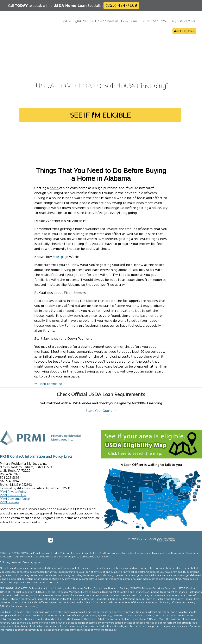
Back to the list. (51, 384)
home (54, 188)
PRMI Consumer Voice (15, 499)
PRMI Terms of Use (13, 495)
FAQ (173, 21)
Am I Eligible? (184, 31)
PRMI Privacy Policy (13, 492)
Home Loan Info (153, 21)
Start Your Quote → (101, 411)
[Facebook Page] (50, 542)
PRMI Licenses (10, 502)
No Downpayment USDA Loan (113, 21)
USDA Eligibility (74, 21)
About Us (187, 21)
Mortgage (60, 257)
